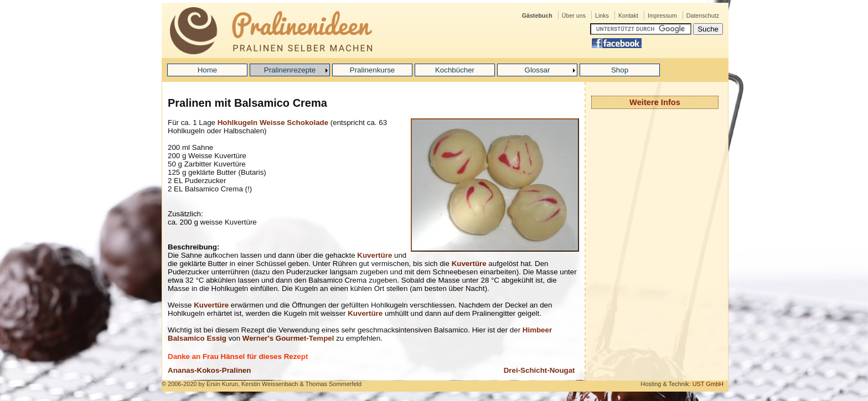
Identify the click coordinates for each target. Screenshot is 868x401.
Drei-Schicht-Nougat (539, 370)
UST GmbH (708, 384)
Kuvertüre (374, 255)
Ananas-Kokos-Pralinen (209, 370)
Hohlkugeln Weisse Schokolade (273, 123)
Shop (620, 70)
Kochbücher (455, 70)
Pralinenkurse (373, 70)
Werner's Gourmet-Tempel (288, 338)
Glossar (538, 70)
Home (208, 70)
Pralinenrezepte (290, 70)
